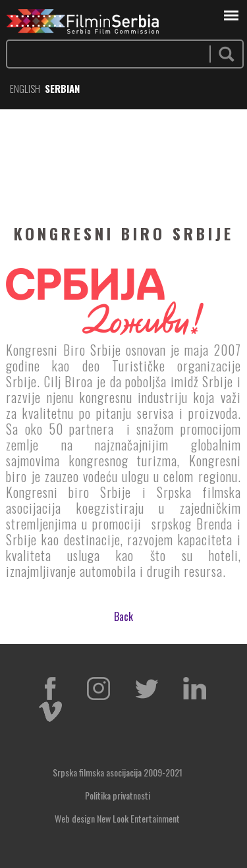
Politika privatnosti (118, 795)
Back (123, 616)
